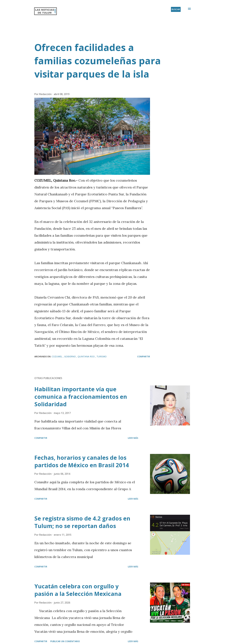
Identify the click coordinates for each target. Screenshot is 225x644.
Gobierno (70, 356)
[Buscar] (176, 9)
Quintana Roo (86, 356)
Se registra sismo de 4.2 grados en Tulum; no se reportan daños (82, 522)
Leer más (133, 438)
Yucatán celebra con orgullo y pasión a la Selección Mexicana (78, 590)
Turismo (102, 356)
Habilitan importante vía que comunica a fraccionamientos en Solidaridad (81, 397)
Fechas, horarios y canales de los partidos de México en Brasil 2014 (82, 461)
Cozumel (57, 356)
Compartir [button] (144, 356)
